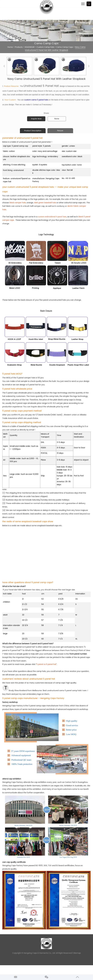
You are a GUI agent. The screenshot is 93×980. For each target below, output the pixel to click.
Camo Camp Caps (65, 47)
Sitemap (77, 953)
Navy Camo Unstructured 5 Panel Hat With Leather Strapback (55, 49)
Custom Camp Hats (45, 47)
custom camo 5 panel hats (36, 100)
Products (19, 47)
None (57, 119)
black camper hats (18, 203)
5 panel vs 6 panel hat (46, 664)
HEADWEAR (30, 47)
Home (10, 47)
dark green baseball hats (45, 203)
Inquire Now (36, 119)
